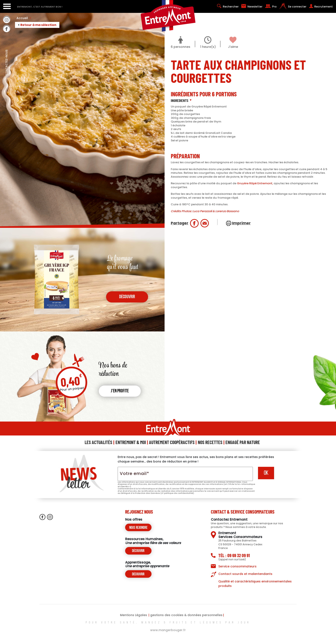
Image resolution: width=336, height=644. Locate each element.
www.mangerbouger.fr (168, 630)
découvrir (127, 297)
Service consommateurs (237, 566)
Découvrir (138, 551)
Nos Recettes (210, 442)
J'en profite (120, 391)
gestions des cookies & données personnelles (186, 615)
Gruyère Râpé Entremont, (255, 183)
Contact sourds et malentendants (245, 574)
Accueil (24, 18)
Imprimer (241, 223)
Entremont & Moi (131, 442)
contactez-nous (7, 72)
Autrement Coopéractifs (172, 442)
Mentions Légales (133, 615)
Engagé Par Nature (243, 442)
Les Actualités (98, 442)
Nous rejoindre (138, 528)
